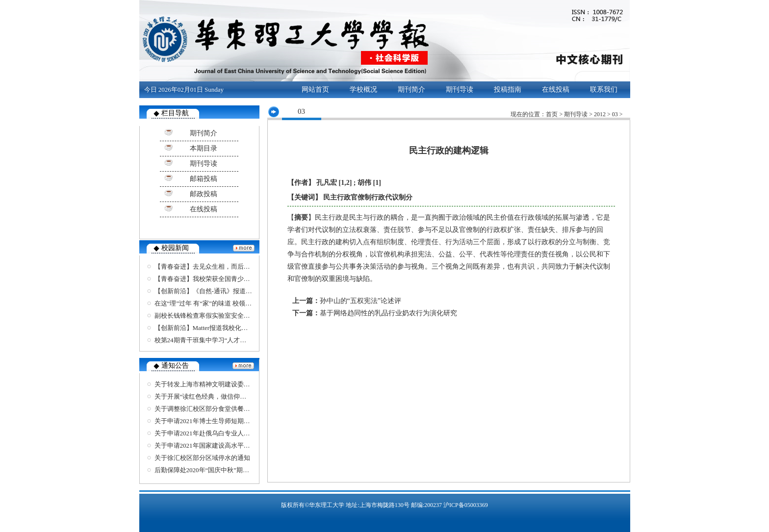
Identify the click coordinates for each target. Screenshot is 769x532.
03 (615, 114)
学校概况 (363, 89)
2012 (600, 114)
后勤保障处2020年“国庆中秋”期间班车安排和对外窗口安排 (237, 470)
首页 (552, 114)
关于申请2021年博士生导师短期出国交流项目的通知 (228, 421)
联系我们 (604, 89)
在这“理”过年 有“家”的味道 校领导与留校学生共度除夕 (232, 303)
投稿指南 (508, 89)
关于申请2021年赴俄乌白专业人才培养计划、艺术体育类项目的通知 (250, 433)
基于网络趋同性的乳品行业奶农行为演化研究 (388, 313)
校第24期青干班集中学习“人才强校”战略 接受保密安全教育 (238, 340)
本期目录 (204, 148)
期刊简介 (411, 89)
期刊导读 (460, 89)
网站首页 (315, 89)
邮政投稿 (204, 194)
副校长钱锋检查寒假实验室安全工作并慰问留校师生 (228, 316)
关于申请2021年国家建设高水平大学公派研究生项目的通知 (237, 445)
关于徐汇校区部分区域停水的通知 (202, 458)
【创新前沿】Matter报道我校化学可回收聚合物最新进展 (233, 328)
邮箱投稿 (204, 179)
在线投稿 (556, 89)
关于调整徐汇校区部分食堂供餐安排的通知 (215, 409)
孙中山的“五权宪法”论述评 (360, 301)
